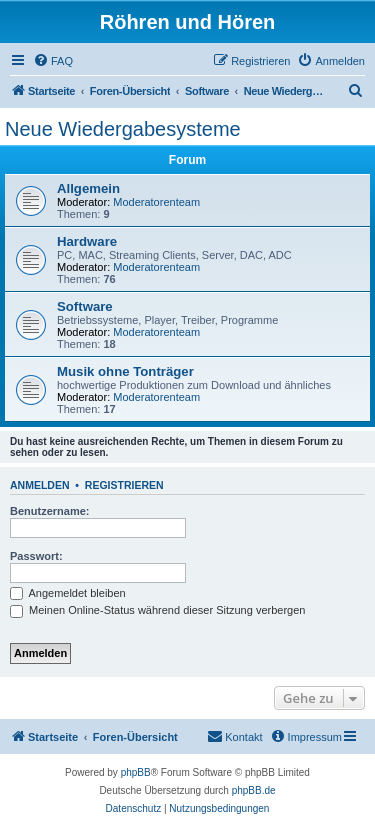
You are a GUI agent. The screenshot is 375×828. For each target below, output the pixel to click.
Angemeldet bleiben (68, 593)
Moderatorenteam (156, 202)
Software (85, 306)
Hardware (87, 241)
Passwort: (36, 556)
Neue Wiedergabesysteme (123, 129)
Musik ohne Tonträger (125, 371)
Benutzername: (49, 511)
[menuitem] (53, 61)
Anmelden (40, 485)
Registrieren (124, 485)
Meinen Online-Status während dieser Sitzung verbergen (157, 610)
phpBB (136, 772)
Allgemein (88, 188)
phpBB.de (254, 790)
